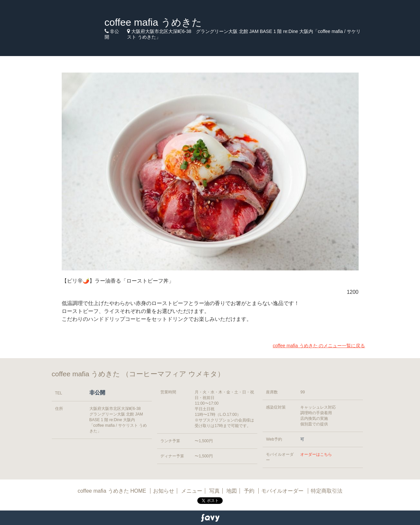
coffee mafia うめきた (153, 22)
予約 (250, 491)
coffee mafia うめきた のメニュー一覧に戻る (319, 346)
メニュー (192, 491)
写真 (214, 491)
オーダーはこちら (316, 454)
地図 (232, 491)
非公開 (97, 393)
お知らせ (164, 491)
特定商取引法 (327, 491)
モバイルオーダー (282, 491)
